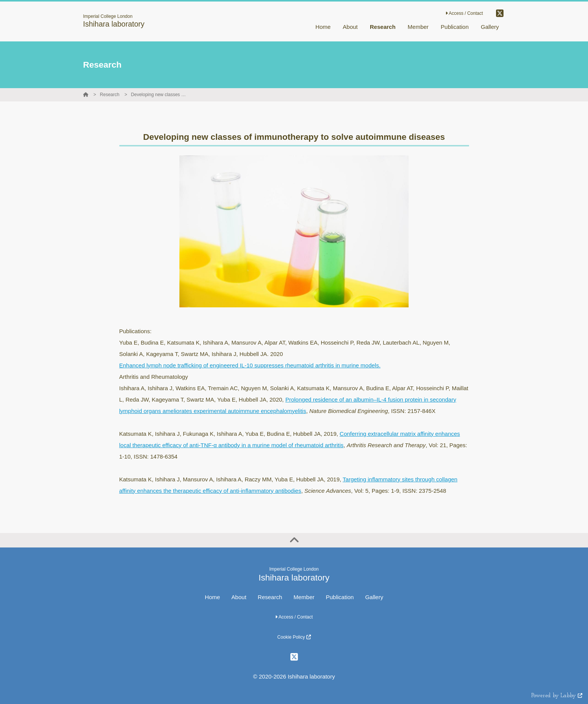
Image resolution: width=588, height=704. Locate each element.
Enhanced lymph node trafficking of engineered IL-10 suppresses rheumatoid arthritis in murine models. (250, 365)
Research (110, 95)
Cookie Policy (294, 637)
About (239, 597)
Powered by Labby (557, 696)
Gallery (374, 597)
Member (304, 597)
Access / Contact (464, 13)
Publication (340, 597)
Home (212, 597)
